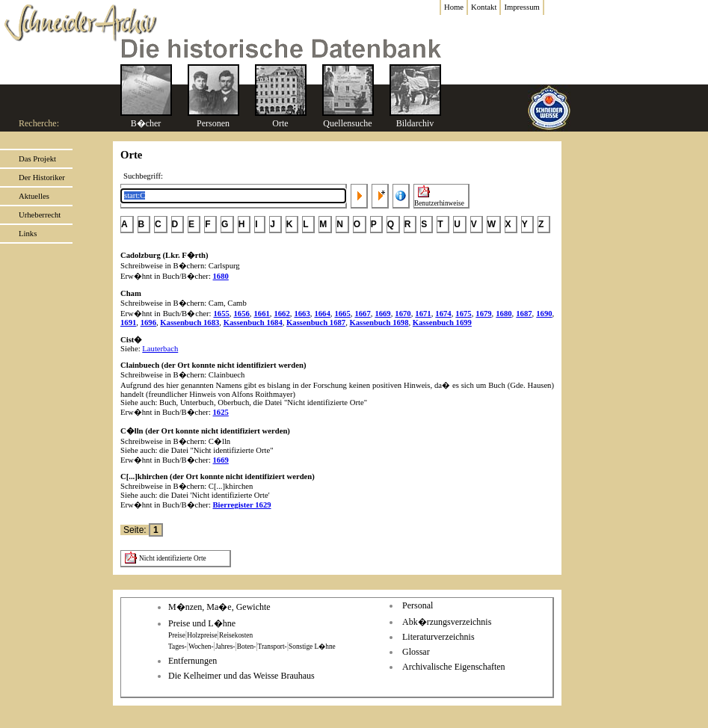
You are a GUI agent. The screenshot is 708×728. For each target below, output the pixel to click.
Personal (418, 605)
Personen (213, 123)
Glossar (416, 652)
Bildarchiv (415, 123)
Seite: (136, 530)
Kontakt (484, 7)
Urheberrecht (40, 215)
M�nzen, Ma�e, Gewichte (219, 607)
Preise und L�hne (202, 623)
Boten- (246, 647)
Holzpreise (202, 635)
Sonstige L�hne (312, 647)
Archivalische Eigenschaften (454, 667)
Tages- (178, 647)
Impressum (521, 7)
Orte (280, 123)
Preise (177, 635)
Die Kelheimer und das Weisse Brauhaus (241, 676)
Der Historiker (42, 178)
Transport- (273, 647)
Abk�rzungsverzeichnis (447, 622)
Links (28, 234)
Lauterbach (160, 349)
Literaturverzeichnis (438, 637)
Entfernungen (193, 661)
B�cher (146, 123)
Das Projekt (37, 159)
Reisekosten (236, 635)
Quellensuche (347, 123)
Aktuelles (34, 196)
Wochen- (201, 647)
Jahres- (225, 647)
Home (454, 7)
